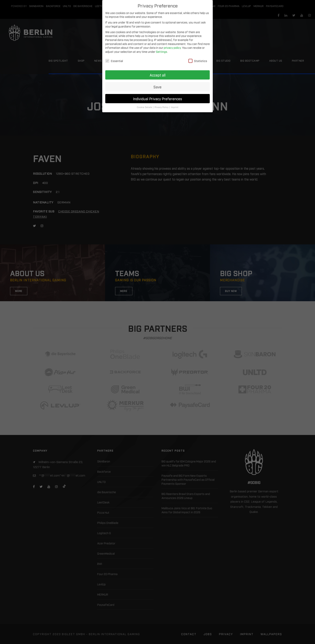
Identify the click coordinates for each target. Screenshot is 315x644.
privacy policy (172, 47)
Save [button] (157, 87)
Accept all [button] (158, 75)
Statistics (198, 61)
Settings (162, 52)
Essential (114, 61)
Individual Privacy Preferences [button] (157, 99)
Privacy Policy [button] (162, 107)
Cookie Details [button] (145, 107)
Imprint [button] (175, 107)
